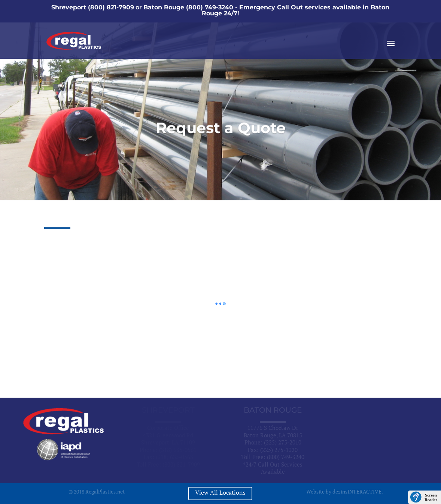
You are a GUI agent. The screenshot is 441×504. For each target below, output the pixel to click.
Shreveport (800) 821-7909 (93, 7)
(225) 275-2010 (283, 442)
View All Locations (220, 492)
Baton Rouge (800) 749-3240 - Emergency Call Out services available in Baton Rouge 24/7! (266, 10)
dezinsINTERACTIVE (357, 491)
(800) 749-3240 (286, 457)
